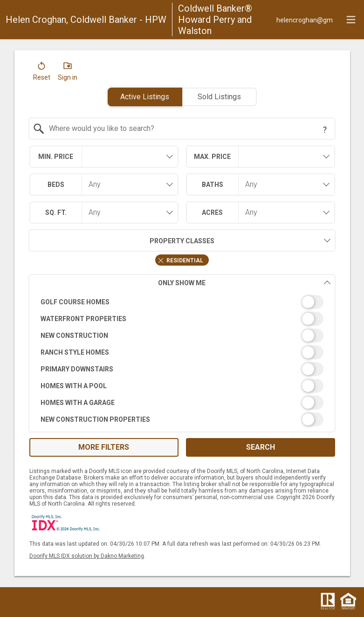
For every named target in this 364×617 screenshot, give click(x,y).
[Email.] (305, 20)
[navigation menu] (351, 20)
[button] (42, 73)
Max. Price (212, 157)
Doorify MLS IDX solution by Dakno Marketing (87, 556)
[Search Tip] (325, 130)
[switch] (182, 302)
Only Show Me (244, 283)
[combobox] (182, 129)
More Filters (104, 447)
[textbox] (188, 129)
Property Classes (121, 240)
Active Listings (145, 97)
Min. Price (56, 157)
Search (261, 447)
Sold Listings (219, 97)
